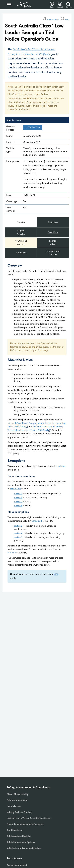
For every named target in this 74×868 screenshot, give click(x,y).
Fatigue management (17, 800)
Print (65, 20)
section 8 (18, 506)
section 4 (18, 533)
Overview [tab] (21, 222)
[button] (52, 3)
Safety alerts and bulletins (19, 836)
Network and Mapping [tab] (21, 243)
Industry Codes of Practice (19, 812)
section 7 (18, 502)
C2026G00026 (32, 127)
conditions (61, 466)
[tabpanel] (37, 423)
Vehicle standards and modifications (24, 848)
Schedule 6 (15, 489)
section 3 (18, 494)
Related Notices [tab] (53, 243)
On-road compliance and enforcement (25, 824)
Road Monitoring (15, 830)
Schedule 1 (37, 521)
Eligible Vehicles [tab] (21, 232)
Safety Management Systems (21, 842)
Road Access (14, 859)
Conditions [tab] (53, 232)
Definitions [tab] (53, 222)
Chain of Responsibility (17, 794)
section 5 (18, 498)
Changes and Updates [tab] (53, 253)
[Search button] (68, 4)
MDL (56, 574)
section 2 (18, 526)
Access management (17, 865)
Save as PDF (51, 20)
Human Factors (14, 806)
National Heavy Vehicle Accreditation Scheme (29, 818)
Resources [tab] (21, 253)
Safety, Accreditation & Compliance (29, 788)
